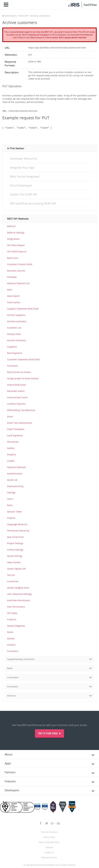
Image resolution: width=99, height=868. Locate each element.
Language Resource (17, 524)
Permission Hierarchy (18, 531)
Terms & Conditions (49, 832)
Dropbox (12, 454)
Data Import (13, 296)
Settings (11, 493)
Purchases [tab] (13, 686)
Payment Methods (16, 467)
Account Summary (17, 340)
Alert (10, 290)
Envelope (12, 277)
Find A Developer (21, 185)
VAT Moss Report (16, 245)
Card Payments (15, 435)
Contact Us (49, 852)
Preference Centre (49, 858)
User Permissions (16, 607)
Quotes (11, 638)
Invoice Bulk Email (16, 385)
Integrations (13, 239)
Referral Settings (16, 233)
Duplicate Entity (15, 486)
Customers (13, 651)
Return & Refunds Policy (49, 842)
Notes (10, 632)
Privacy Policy (49, 837)
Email (10, 416)
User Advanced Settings (19, 594)
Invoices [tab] (11, 696)
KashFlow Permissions (19, 600)
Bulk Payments (15, 353)
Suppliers (12, 347)
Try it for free (48, 733)
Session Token (14, 512)
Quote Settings (15, 556)
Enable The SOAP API (24, 194)
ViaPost (11, 448)
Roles (10, 505)
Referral (11, 226)
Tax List (11, 575)
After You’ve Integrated (25, 176)
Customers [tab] (13, 677)
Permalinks (13, 442)
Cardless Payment (16, 404)
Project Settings (15, 543)
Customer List (14, 328)
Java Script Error (15, 537)
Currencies (13, 581)
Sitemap (49, 847)
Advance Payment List (18, 283)
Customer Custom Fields (20, 264)
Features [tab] (10, 781)
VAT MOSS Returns (17, 252)
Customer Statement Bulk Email (24, 359)
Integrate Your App (22, 168)
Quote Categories (16, 626)
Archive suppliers (16, 315)
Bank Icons (13, 258)
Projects (11, 518)
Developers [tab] (12, 790)
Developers (11, 16)
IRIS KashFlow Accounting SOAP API (33, 203)
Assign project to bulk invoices (23, 378)
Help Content (14, 562)
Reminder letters (16, 391)
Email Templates (16, 429)
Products (12, 619)
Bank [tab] (10, 668)
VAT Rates (12, 613)
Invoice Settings (15, 550)
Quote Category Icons (18, 588)
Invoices (11, 645)
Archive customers (17, 321)
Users (10, 499)
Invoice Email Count (17, 397)
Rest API (24, 16)
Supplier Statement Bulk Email (23, 309)
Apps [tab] (8, 763)
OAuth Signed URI (16, 569)
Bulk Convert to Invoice (19, 372)
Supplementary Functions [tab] (21, 659)
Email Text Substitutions (20, 423)
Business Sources (16, 271)
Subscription (14, 302)
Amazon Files (14, 334)
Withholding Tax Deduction (21, 410)
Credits (11, 461)
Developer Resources (24, 159)
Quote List (12, 480)
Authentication (15, 474)
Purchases (12, 366)
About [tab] (9, 754)
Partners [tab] (10, 772)
